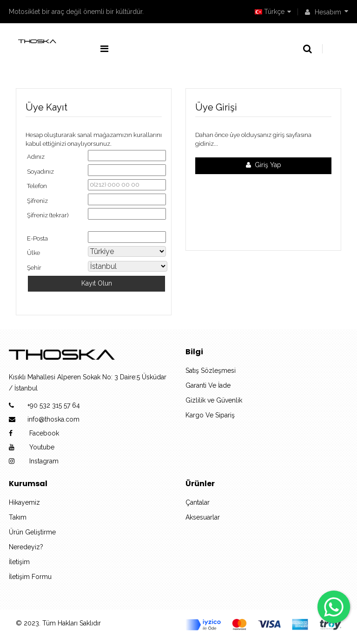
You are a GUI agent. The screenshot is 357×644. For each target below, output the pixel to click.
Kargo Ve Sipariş (210, 415)
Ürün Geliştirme (32, 532)
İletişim (19, 562)
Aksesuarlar (203, 517)
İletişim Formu (30, 577)
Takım (18, 517)
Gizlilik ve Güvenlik (214, 400)
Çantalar (198, 502)
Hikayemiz (24, 502)
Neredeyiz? (26, 547)
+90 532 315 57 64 (54, 405)
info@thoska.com (53, 419)
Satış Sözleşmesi (211, 371)
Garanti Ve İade (208, 385)
